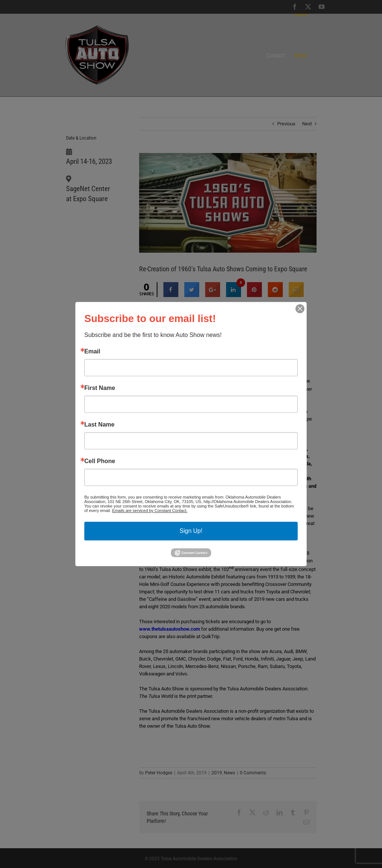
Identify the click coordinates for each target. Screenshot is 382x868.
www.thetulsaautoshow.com (170, 629)
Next (307, 124)
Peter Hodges (159, 773)
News (229, 773)
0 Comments (253, 773)
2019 (217, 773)
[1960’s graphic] (228, 203)
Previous (286, 124)
